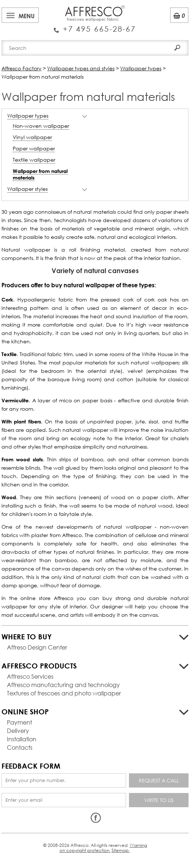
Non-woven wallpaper (41, 126)
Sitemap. (121, 850)
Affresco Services (30, 676)
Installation (22, 739)
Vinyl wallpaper (32, 137)
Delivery (18, 731)
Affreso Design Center (37, 647)
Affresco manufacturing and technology (63, 685)
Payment (19, 722)
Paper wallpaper (34, 148)
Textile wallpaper (34, 160)
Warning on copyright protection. (103, 848)
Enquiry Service (95, 26)
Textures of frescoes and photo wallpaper (64, 693)
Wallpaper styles (27, 189)
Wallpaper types (28, 116)
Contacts (20, 747)
